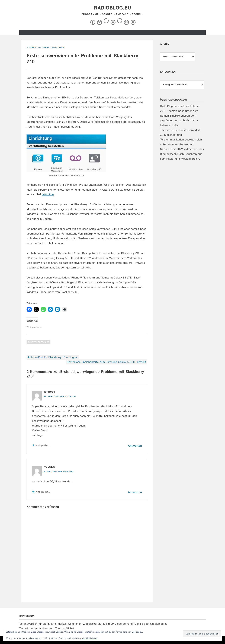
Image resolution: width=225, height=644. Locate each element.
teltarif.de (48, 195)
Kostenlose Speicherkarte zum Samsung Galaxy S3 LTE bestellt (107, 362)
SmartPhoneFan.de (38, 342)
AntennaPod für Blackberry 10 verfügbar (53, 357)
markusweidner (54, 47)
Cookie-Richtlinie (90, 638)
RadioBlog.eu (112, 8)
